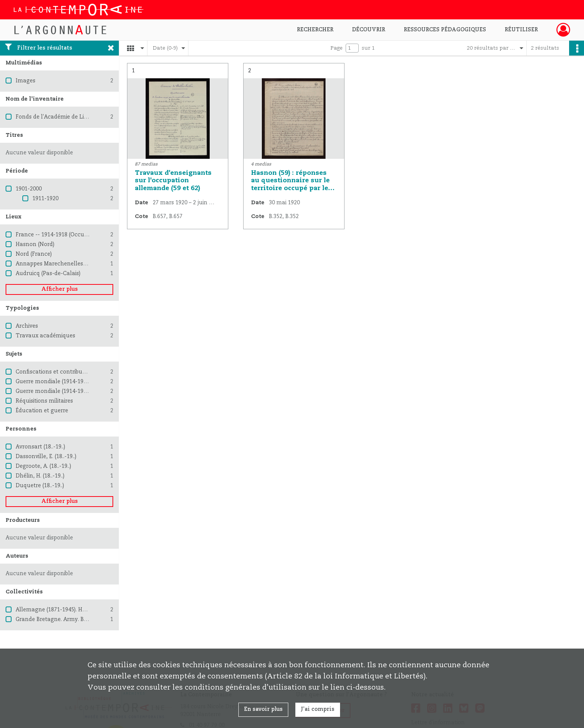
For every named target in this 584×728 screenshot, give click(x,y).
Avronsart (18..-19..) (40, 447)
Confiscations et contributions (55, 372)
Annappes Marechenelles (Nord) (58, 264)
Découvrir (369, 30)
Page (337, 48)
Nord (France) (34, 254)
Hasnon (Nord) (35, 245)
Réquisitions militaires (44, 401)
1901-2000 (29, 189)
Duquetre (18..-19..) (40, 486)
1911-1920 (45, 199)
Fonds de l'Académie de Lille (53, 117)
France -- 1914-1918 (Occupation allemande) (74, 235)
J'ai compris (318, 709)
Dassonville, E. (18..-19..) (46, 457)
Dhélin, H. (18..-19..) (40, 476)
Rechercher (315, 30)
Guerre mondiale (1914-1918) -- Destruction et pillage (86, 391)
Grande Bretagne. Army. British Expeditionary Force (83, 620)
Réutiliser (521, 30)
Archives (27, 326)
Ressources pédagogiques (445, 30)
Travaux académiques (45, 336)
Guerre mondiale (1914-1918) (53, 382)
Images (26, 81)
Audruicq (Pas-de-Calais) (48, 274)
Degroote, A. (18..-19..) (43, 466)
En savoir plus (263, 709)
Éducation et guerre (42, 411)
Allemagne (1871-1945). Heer (53, 610)
